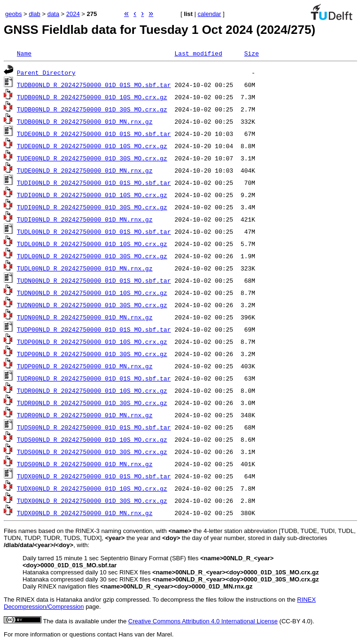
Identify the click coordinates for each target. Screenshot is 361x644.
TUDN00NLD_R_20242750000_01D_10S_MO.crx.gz (92, 293)
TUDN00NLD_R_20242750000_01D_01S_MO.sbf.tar (94, 280)
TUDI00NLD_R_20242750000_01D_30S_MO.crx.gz (92, 207)
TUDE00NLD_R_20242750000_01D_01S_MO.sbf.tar (94, 134)
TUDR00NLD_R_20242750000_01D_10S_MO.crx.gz (92, 390)
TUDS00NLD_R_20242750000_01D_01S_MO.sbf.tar (94, 427)
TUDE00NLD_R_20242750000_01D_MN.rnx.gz (85, 170)
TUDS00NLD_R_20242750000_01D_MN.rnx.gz (85, 464)
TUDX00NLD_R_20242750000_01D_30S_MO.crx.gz (92, 501)
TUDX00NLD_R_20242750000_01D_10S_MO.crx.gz (92, 488)
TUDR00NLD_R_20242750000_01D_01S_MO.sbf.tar (94, 378)
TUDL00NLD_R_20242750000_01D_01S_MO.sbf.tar (94, 231)
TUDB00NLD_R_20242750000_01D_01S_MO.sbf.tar (94, 85)
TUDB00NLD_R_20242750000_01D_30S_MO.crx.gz (92, 109)
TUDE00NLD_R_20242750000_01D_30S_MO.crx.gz (92, 158)
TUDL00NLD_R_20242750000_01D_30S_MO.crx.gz (92, 256)
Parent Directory (46, 72)
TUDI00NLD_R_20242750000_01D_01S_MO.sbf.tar (94, 183)
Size (251, 53)
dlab (35, 14)
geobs (13, 14)
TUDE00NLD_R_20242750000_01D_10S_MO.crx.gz (92, 146)
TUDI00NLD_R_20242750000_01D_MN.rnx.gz (85, 219)
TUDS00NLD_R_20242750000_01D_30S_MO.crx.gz (92, 452)
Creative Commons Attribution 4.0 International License (203, 621)
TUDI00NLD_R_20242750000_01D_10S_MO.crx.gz (92, 195)
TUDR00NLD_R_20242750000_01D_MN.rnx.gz (85, 415)
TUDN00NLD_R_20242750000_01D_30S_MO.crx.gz (92, 305)
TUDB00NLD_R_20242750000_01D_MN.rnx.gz (85, 121)
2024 (73, 14)
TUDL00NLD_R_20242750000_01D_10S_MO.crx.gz (92, 244)
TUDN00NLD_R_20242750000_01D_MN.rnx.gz (85, 317)
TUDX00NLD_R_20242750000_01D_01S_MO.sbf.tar (94, 476)
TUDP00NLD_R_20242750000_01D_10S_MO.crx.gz (92, 342)
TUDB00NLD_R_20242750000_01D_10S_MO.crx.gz (92, 97)
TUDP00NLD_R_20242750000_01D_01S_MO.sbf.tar (94, 329)
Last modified (198, 53)
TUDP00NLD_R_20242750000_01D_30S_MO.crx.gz (92, 354)
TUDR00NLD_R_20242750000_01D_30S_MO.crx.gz (92, 403)
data (53, 14)
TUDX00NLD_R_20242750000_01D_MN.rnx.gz (85, 513)
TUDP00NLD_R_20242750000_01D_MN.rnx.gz (85, 366)
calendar (210, 14)
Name (24, 53)
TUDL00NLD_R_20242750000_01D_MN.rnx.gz (85, 268)
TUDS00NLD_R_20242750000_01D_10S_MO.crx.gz (92, 439)
